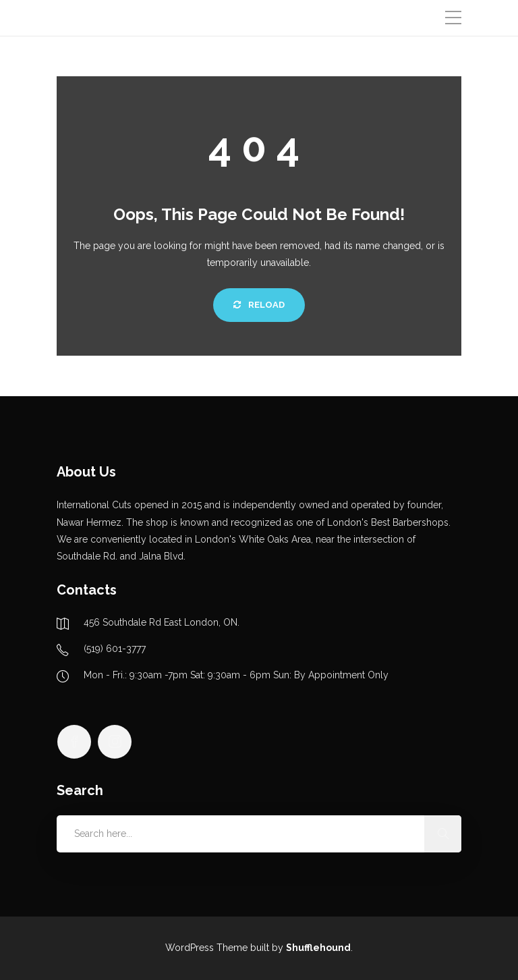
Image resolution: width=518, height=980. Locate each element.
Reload (259, 305)
